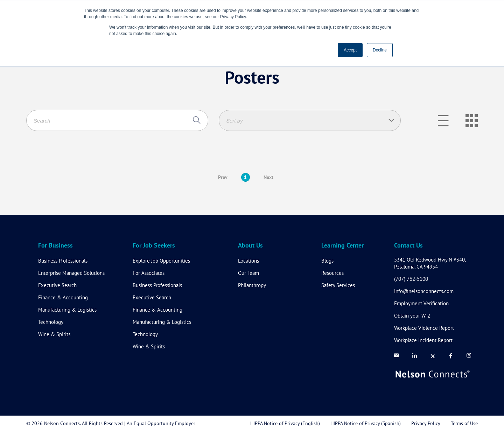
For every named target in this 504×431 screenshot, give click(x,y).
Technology (51, 322)
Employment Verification (421, 303)
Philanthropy (252, 285)
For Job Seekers (154, 246)
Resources (332, 273)
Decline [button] (380, 50)
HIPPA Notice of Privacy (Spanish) (366, 423)
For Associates (149, 273)
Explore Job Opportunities (161, 261)
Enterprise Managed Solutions (71, 273)
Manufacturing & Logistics (67, 310)
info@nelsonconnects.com (424, 291)
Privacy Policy (426, 423)
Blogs (327, 261)
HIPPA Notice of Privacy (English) (285, 423)
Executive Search (57, 285)
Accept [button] (350, 50)
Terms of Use (464, 423)
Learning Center (342, 246)
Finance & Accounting (63, 297)
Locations (248, 261)
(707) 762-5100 (411, 279)
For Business (55, 246)
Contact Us (408, 246)
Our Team (248, 273)
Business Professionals (63, 261)
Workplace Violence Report (424, 328)
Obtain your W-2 (412, 316)
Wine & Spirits (54, 334)
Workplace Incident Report (423, 340)
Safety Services (338, 285)
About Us (250, 246)
